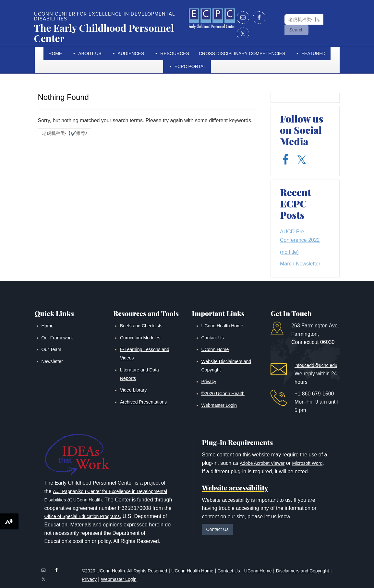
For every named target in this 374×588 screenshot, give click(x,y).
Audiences (131, 53)
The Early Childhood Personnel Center (104, 33)
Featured (313, 53)
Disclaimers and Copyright (302, 571)
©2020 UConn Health (223, 394)
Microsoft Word (307, 463)
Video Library (133, 390)
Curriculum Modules (140, 338)
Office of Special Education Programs (82, 516)
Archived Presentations (143, 402)
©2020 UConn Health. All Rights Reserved (124, 571)
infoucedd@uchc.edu (316, 365)
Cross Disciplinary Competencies (242, 53)
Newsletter (52, 361)
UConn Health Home (222, 326)
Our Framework (57, 338)
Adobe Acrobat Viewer (262, 463)
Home (55, 53)
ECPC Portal (190, 66)
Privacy (209, 382)
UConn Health (88, 500)
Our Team (51, 349)
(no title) (289, 252)
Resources (175, 53)
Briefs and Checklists (141, 326)
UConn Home (215, 349)
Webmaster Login (219, 405)
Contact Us (213, 338)
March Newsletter (300, 264)
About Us (90, 53)
